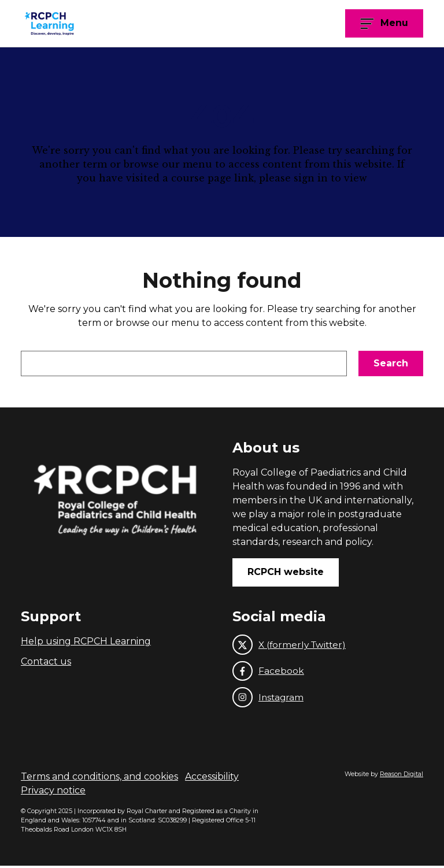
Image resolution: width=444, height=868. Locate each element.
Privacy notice (53, 793)
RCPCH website (286, 572)
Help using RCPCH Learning (86, 641)
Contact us (46, 661)
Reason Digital (402, 776)
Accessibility (212, 779)
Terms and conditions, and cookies (99, 779)
